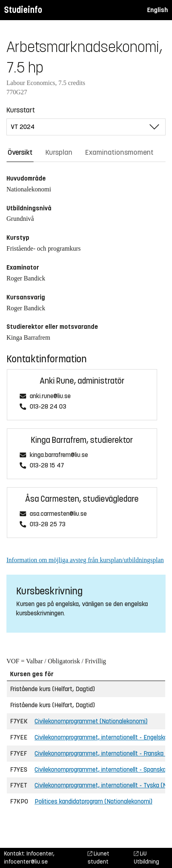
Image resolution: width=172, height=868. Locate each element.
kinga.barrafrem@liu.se (59, 455)
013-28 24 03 (48, 407)
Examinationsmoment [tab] (119, 152)
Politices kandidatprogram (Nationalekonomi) (93, 801)
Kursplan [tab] (59, 152)
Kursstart (21, 110)
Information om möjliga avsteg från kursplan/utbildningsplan (85, 560)
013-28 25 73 (48, 524)
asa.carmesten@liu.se (58, 514)
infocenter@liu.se (26, 862)
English (158, 10)
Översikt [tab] (20, 152)
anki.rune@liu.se (50, 396)
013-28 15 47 (47, 466)
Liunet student (98, 858)
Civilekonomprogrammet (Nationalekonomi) (91, 721)
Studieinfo (23, 10)
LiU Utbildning (146, 858)
